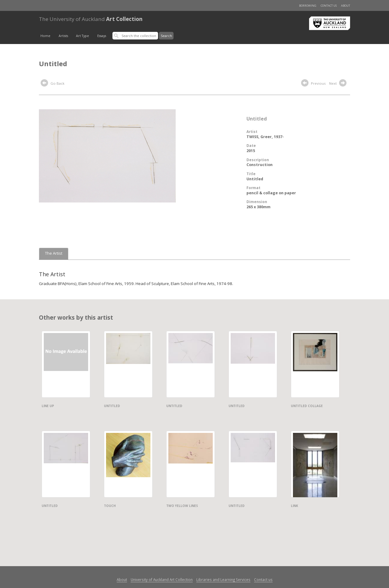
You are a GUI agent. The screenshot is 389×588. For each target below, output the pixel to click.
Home (45, 36)
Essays (102, 36)
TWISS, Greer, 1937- (265, 137)
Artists (63, 36)
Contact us (329, 6)
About (346, 6)
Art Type (83, 36)
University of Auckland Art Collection (162, 580)
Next (339, 84)
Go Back (53, 84)
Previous (313, 84)
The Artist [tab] (54, 253)
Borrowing (308, 6)
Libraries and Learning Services (223, 580)
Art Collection (91, 19)
